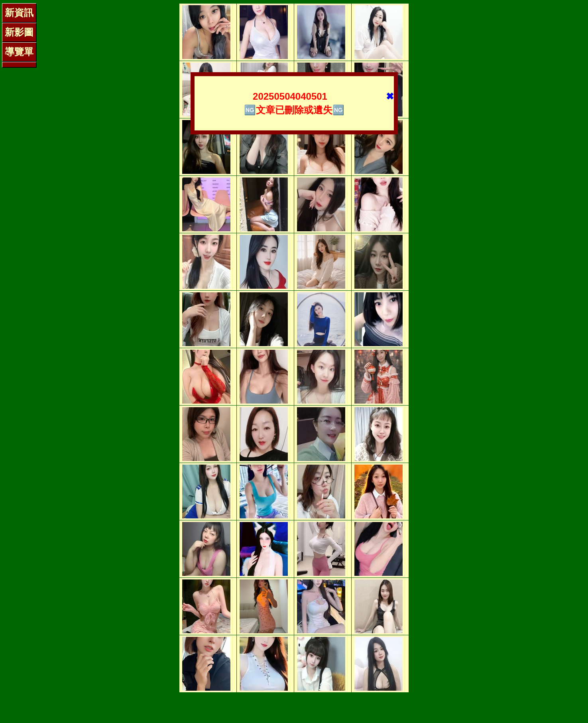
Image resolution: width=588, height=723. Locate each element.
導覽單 (19, 52)
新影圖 (19, 32)
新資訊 (19, 13)
